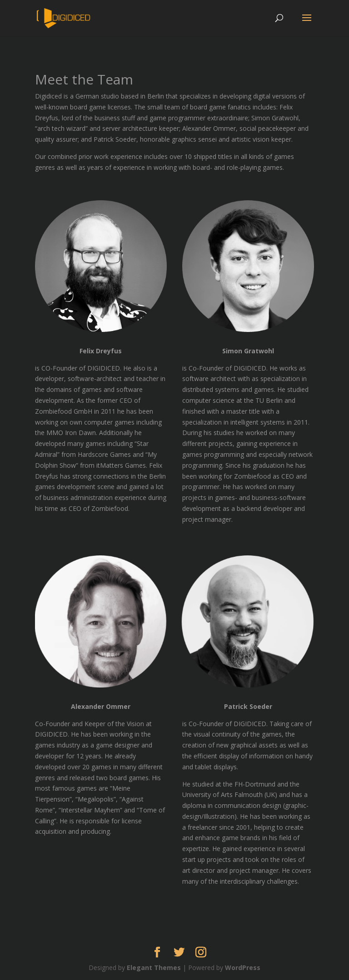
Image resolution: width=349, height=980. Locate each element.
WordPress (243, 968)
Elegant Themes (154, 968)
